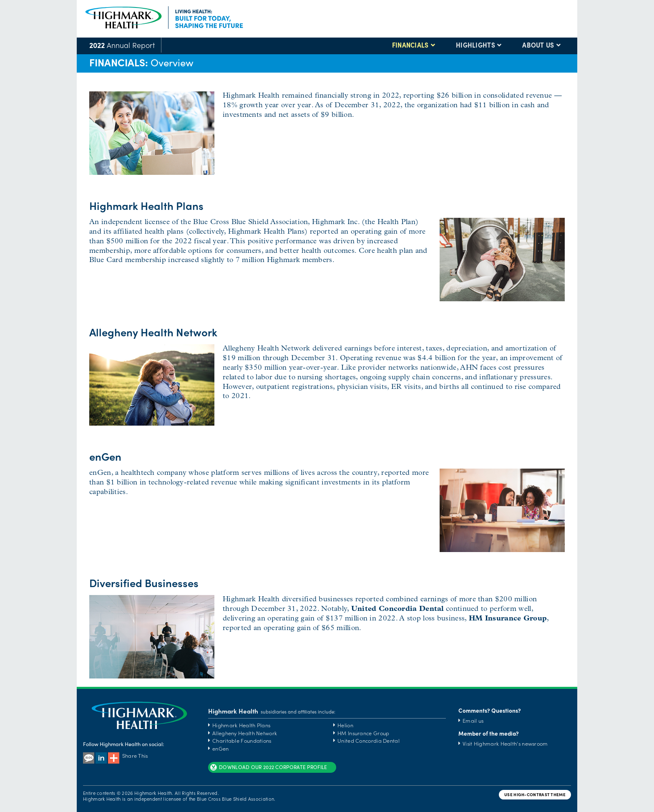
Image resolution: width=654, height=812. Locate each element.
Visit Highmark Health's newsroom (505, 743)
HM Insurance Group (363, 733)
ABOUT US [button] (538, 45)
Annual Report (122, 45)
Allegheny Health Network (245, 733)
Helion (345, 725)
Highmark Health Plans (241, 725)
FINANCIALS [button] (410, 45)
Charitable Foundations (242, 740)
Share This (128, 755)
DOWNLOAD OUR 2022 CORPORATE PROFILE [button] (268, 767)
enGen (221, 748)
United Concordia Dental (369, 740)
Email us (473, 720)
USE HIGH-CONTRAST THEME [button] (535, 794)
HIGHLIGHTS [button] (475, 45)
